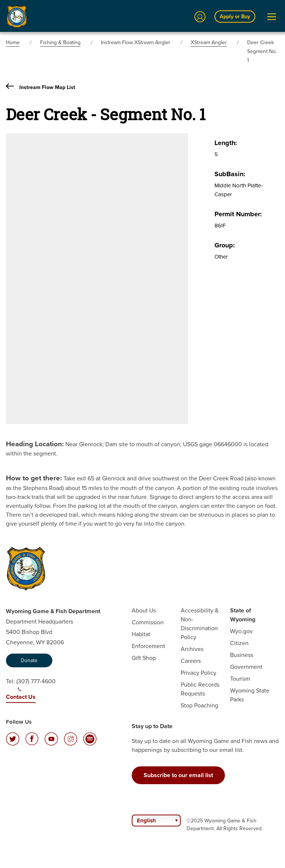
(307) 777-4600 (36, 684)
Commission (148, 622)
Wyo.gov (241, 631)
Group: (225, 245)
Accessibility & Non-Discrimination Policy (200, 624)
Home (13, 42)
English (146, 821)
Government (246, 667)
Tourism (240, 679)
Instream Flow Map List (41, 87)
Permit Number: (238, 214)
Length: (226, 143)
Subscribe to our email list (178, 775)
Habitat (141, 634)
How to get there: (34, 478)
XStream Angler (209, 42)
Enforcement (148, 646)
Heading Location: (35, 444)
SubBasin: (230, 174)
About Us (144, 610)
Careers (191, 661)
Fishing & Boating (60, 42)
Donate (29, 660)
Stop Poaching (199, 705)
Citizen (239, 643)
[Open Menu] (272, 17)
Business (242, 655)
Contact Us (21, 697)
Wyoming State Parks (250, 695)
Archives (192, 649)
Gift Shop (144, 658)
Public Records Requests (200, 689)
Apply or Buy (235, 17)
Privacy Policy (199, 673)
